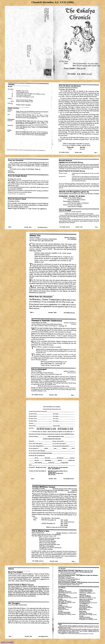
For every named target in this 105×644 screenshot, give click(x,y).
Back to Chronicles (7, 642)
